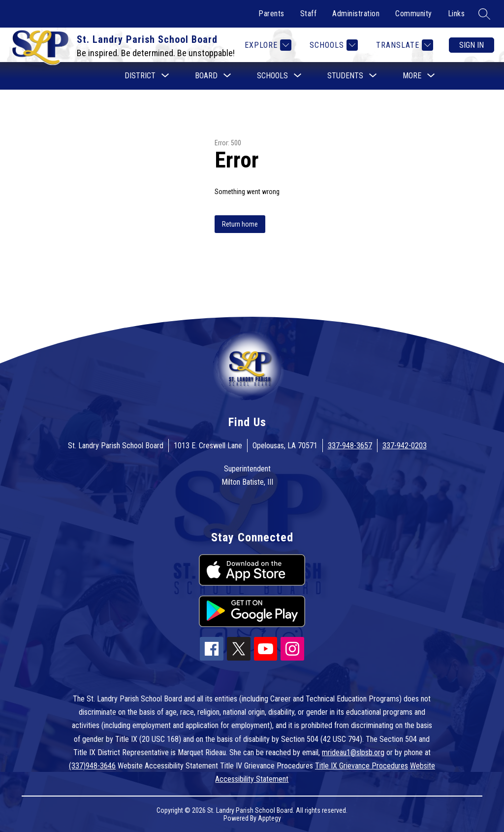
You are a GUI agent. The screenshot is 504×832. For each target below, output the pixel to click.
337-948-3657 (350, 446)
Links (457, 14)
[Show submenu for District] (140, 76)
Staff (309, 14)
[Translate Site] (403, 45)
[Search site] (484, 14)
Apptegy (269, 818)
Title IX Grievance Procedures (362, 766)
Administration (356, 14)
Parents (271, 14)
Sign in (472, 45)
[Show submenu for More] (412, 76)
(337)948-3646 (92, 766)
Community (414, 14)
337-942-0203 (405, 446)
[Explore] (267, 45)
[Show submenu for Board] (206, 76)
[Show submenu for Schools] (272, 76)
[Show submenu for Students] (345, 76)
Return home (240, 224)
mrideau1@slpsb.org (353, 752)
